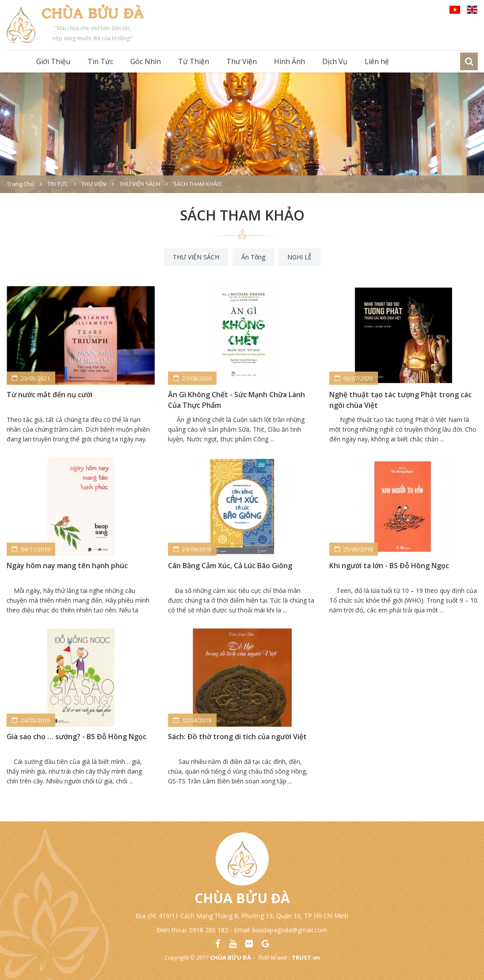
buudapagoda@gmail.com (290, 930)
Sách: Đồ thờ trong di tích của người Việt (237, 737)
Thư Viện (242, 61)
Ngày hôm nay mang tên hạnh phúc (67, 566)
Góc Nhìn (146, 61)
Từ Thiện (194, 61)
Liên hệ (377, 61)
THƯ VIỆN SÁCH (196, 257)
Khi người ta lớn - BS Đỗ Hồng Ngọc (389, 566)
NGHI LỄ (299, 257)
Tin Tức (100, 61)
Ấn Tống (253, 257)
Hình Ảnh (290, 61)
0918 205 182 (209, 930)
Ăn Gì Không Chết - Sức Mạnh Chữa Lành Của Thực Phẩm (236, 400)
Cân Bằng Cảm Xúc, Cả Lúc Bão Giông (230, 566)
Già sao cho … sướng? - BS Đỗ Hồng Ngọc (76, 737)
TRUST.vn (306, 957)
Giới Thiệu (53, 61)
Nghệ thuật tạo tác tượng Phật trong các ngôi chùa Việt (400, 400)
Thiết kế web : (274, 957)
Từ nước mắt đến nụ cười (50, 395)
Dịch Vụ (335, 61)
